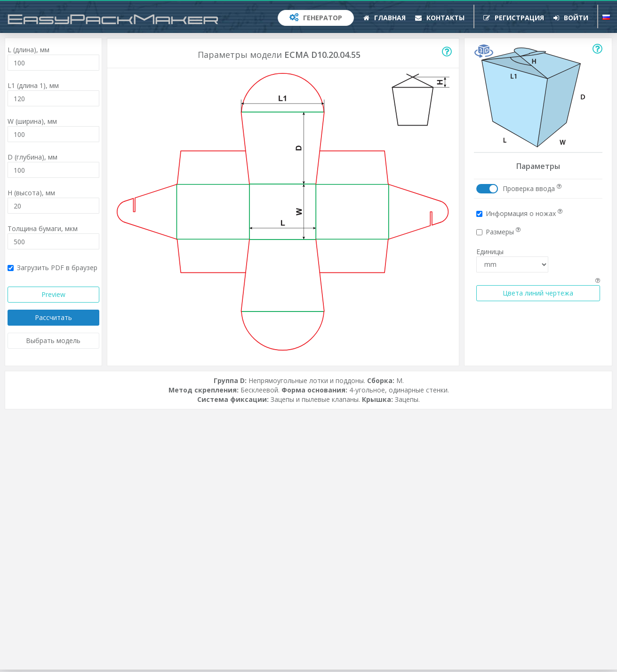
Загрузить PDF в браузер (52, 268)
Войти (571, 18)
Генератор (316, 18)
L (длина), (28, 50)
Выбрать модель (53, 340)
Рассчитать (53, 317)
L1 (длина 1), (33, 85)
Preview (53, 294)
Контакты (440, 18)
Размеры (498, 232)
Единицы (490, 252)
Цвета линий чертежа (538, 293)
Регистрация (514, 18)
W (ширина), (32, 121)
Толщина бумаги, (43, 228)
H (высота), (31, 193)
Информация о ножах (519, 213)
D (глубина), (32, 157)
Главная (385, 18)
